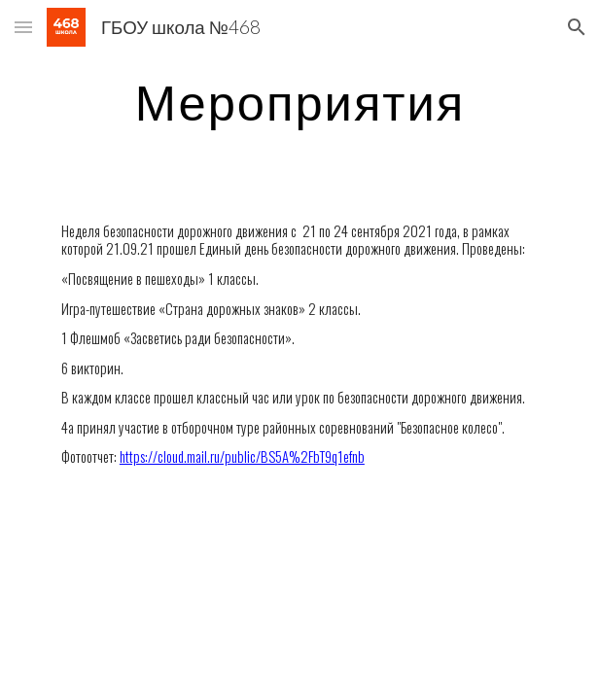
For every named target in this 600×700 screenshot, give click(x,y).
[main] (300, 102)
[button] (23, 27)
